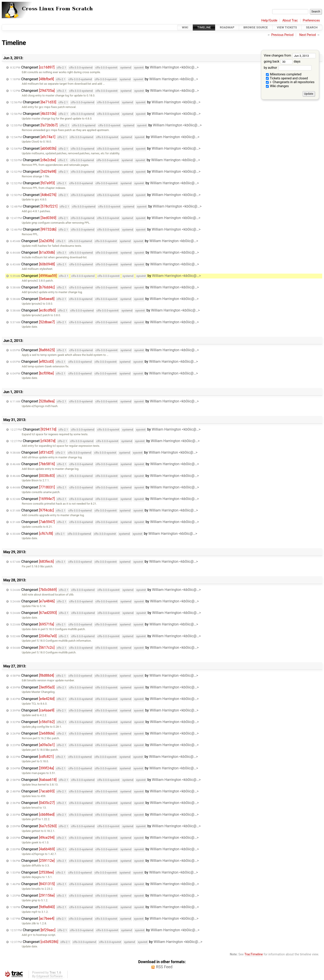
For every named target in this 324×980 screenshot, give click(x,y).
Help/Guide (269, 21)
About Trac (290, 21)
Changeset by (104, 68)
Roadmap (227, 27)
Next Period (308, 35)
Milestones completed (284, 74)
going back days (282, 62)
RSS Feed (164, 967)
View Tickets (287, 27)
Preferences (311, 21)
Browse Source (256, 27)
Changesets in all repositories (290, 82)
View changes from (290, 56)
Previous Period (282, 35)
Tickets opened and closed (287, 78)
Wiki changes (277, 86)
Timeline (204, 27)
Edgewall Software (50, 976)
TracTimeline (254, 954)
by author (288, 68)
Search (312, 27)
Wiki (185, 27)
